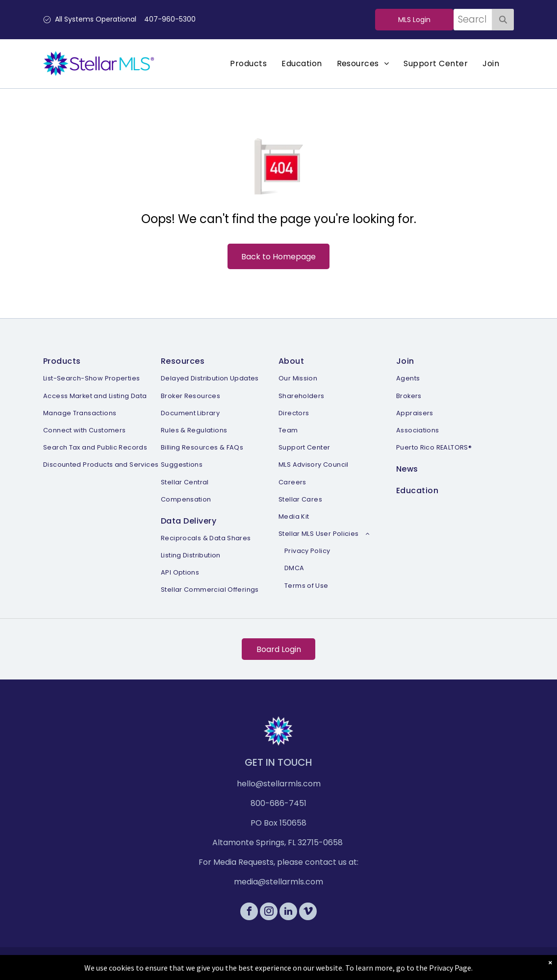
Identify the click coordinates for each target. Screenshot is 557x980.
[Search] (503, 20)
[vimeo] (308, 913)
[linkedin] (288, 913)
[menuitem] (248, 64)
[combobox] (473, 20)
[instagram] (269, 913)
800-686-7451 (278, 803)
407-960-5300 (170, 19)
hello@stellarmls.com (279, 784)
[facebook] (249, 913)
